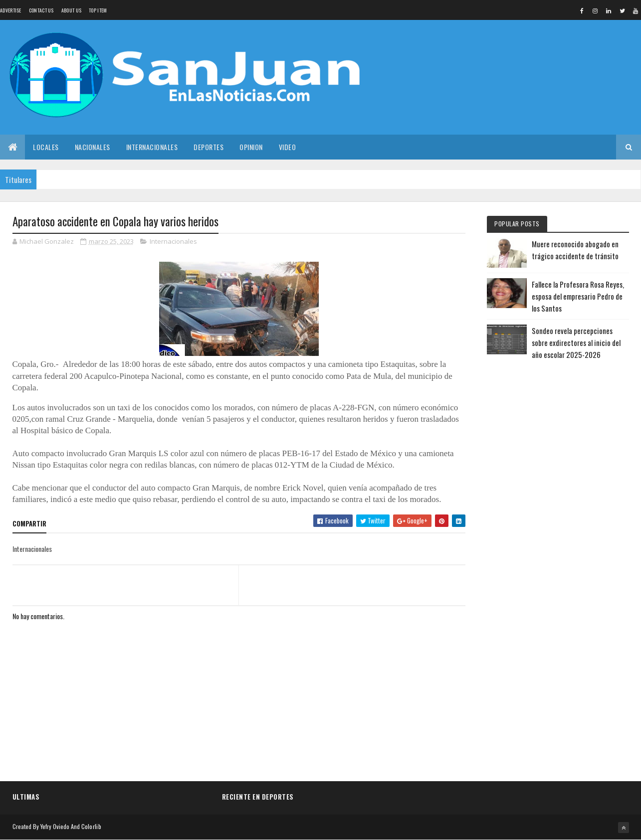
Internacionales (152, 147)
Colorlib (91, 826)
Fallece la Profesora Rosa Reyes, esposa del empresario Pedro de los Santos (578, 296)
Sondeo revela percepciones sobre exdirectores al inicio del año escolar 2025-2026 (576, 342)
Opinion (251, 147)
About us (71, 10)
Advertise (11, 10)
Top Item (98, 10)
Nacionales (93, 147)
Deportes (209, 147)
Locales (46, 147)
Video (288, 147)
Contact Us (41, 10)
